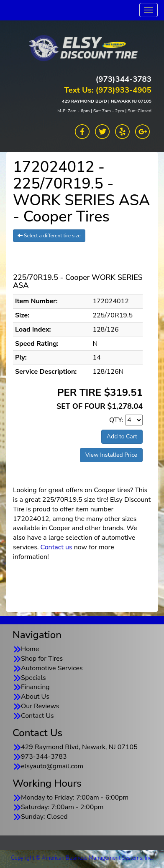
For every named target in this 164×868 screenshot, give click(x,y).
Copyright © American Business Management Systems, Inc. (82, 858)
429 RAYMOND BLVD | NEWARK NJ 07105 (107, 101)
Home (30, 649)
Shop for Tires (42, 659)
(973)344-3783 (124, 79)
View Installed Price (111, 455)
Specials (33, 678)
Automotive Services (52, 668)
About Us (35, 697)
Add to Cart (122, 437)
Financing (35, 687)
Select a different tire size (49, 236)
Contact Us (37, 716)
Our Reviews (40, 706)
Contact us (56, 547)
